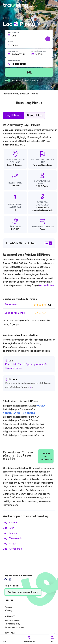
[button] (29, 34)
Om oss (8, 607)
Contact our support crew (23, 592)
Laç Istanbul (10, 533)
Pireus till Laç (35, 115)
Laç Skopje (10, 543)
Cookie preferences (14, 627)
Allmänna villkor (12, 620)
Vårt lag (8, 610)
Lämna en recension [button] (47, 456)
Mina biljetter (29, 639)
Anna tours (11, 304)
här (31, 387)
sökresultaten (46, 285)
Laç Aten (9, 528)
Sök (52, 639)
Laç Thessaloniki (12, 538)
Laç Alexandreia (12, 549)
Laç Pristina (10, 522)
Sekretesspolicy (12, 624)
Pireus (36, 165)
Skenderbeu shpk (15, 313)
